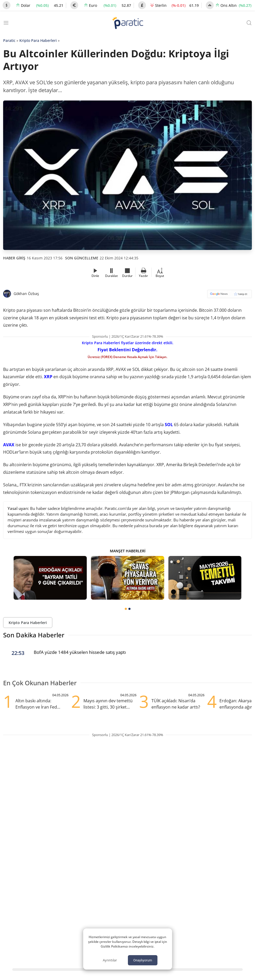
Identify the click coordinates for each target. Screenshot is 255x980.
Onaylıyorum (143, 960)
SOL (169, 425)
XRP (48, 377)
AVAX (9, 445)
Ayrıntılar (110, 960)
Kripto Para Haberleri (38, 40)
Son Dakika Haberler (34, 635)
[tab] (126, 609)
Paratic (9, 40)
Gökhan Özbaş (26, 294)
